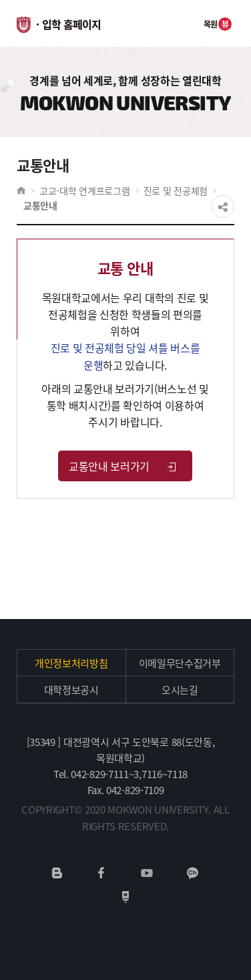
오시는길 (180, 690)
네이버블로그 (57, 873)
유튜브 (147, 873)
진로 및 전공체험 (176, 191)
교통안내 (40, 205)
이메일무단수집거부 (180, 663)
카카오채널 (193, 873)
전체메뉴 (182, 23)
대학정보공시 (71, 690)
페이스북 (101, 873)
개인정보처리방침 (71, 663)
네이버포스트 (125, 897)
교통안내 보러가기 (123, 466)
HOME (21, 191)
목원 (218, 24)
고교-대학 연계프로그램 (85, 191)
